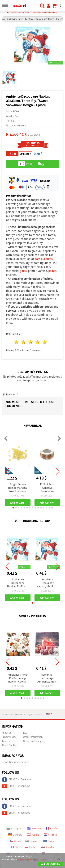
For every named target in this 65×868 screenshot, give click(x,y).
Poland (30, 847)
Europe (49, 841)
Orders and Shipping (34, 741)
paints (52, 271)
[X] (3, 856)
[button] (13, 508)
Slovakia (48, 847)
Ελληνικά (34, 828)
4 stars (38, 342)
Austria (33, 835)
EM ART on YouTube (16, 786)
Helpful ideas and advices (15, 762)
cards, (39, 259)
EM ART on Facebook (16, 780)
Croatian (50, 835)
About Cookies (10, 745)
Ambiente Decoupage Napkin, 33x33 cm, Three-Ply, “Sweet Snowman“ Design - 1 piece (18, 583)
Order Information (33, 737)
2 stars (24, 342)
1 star (17, 342)
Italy (15, 847)
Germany (15, 835)
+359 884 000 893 (49, 12)
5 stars (45, 342)
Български (14, 828)
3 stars (31, 342)
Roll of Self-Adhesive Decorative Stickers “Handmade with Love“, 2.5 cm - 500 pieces (47, 488)
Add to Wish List (16, 126)
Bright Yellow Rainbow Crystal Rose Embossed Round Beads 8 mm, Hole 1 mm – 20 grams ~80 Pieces (18, 488)
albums (48, 259)
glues (23, 271)
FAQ (25, 733)
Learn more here (26, 859)
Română (52, 828)
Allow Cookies (51, 864)
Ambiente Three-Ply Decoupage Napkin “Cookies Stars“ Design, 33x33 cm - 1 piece (18, 678)
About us (7, 733)
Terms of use (9, 741)
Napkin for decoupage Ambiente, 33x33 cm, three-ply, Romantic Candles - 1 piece (47, 678)
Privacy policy (9, 737)
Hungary (32, 841)
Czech (15, 841)
